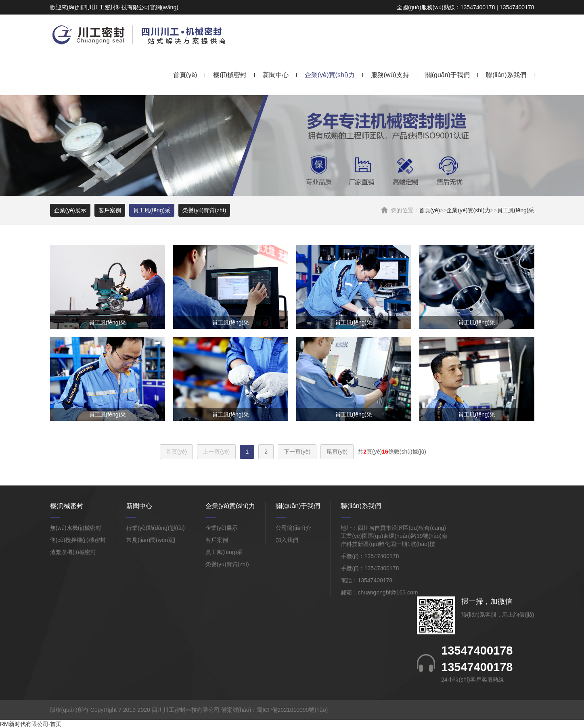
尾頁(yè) (337, 452)
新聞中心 (276, 75)
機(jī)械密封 (230, 75)
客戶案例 (110, 210)
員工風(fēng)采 (516, 210)
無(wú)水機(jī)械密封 (76, 528)
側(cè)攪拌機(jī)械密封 (78, 540)
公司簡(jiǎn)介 (293, 528)
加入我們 (287, 540)
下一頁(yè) (297, 452)
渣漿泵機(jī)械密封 (73, 552)
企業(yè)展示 (70, 210)
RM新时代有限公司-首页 (31, 724)
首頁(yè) (185, 75)
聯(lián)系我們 (506, 75)
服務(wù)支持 (390, 75)
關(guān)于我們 (448, 75)
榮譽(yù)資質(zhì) (204, 210)
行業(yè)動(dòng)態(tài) (156, 528)
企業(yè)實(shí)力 (330, 75)
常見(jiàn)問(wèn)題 (151, 540)
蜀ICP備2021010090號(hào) (292, 710)
